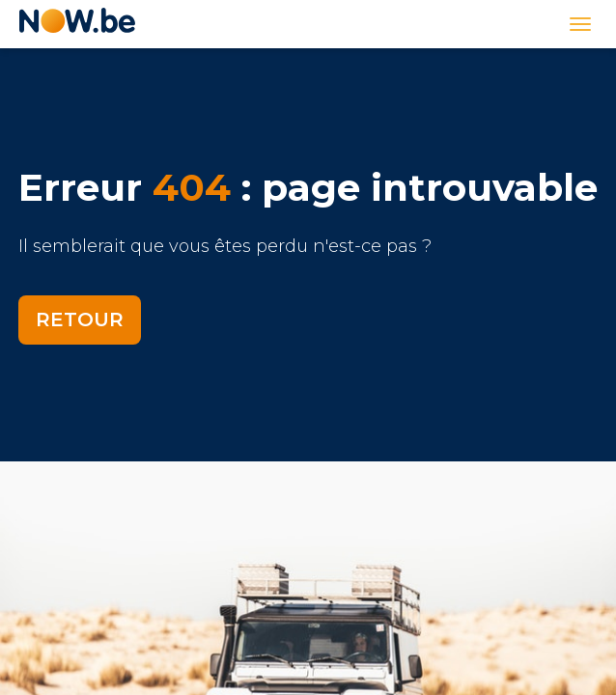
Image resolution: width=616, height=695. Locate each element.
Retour (80, 320)
